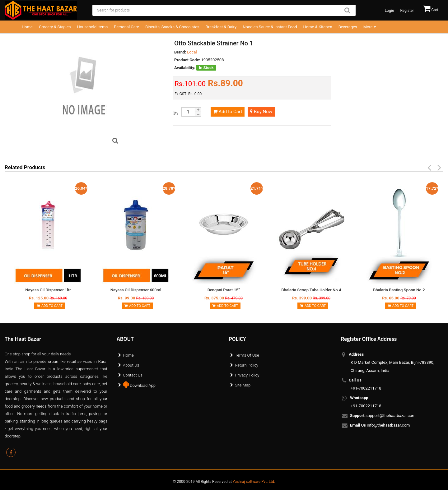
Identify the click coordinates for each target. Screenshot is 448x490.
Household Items (93, 27)
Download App (139, 384)
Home (27, 27)
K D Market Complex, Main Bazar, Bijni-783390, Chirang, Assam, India (392, 362)
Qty (175, 113)
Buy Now (261, 112)
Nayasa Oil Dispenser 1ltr (48, 290)
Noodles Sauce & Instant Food (270, 27)
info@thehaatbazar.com (380, 426)
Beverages (348, 27)
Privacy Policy (247, 375)
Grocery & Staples (55, 27)
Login (390, 11)
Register (407, 11)
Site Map (243, 385)
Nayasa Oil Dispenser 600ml (136, 290)
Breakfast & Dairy (221, 27)
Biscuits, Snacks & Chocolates (172, 27)
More (370, 27)
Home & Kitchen (318, 27)
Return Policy (247, 365)
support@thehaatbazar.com (383, 416)
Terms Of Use (247, 355)
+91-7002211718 (366, 384)
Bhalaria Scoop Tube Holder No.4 (311, 290)
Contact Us (133, 375)
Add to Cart (228, 112)
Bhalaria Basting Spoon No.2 (399, 290)
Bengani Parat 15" (224, 290)
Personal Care (126, 27)
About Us (131, 365)
